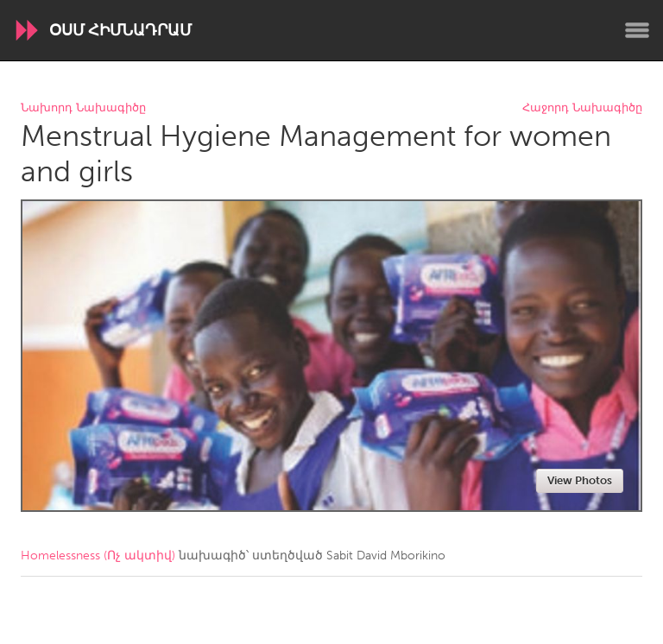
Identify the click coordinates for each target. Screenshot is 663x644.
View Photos (580, 480)
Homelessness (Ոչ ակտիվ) (98, 556)
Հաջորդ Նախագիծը (582, 108)
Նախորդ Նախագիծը (83, 108)
